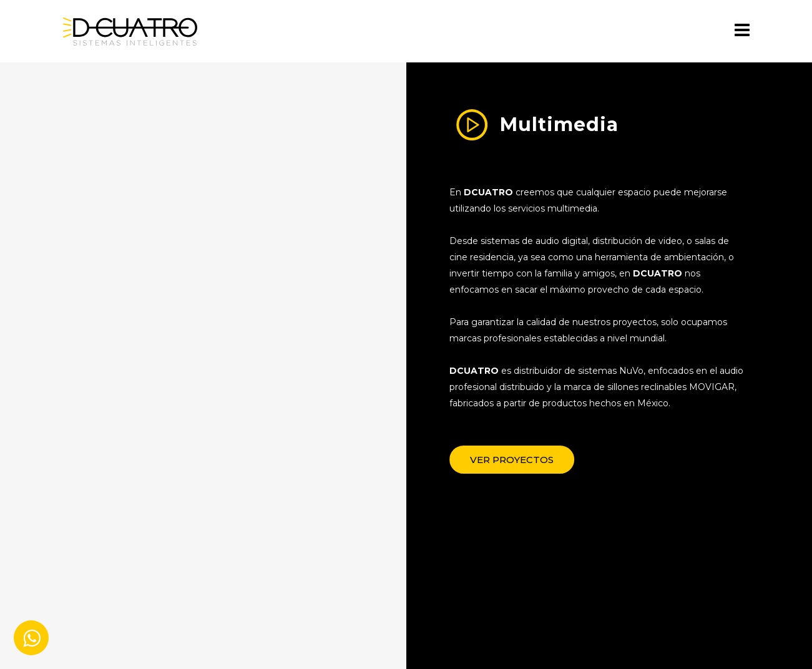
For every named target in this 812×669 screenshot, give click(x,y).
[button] (528, 460)
